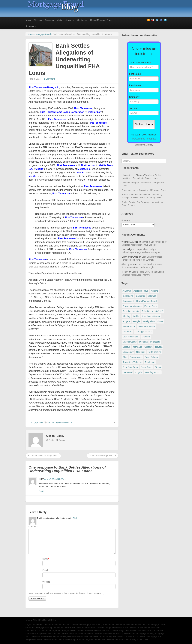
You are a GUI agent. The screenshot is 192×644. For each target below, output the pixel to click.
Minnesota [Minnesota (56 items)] (155, 342)
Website (46, 582)
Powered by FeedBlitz (144, 139)
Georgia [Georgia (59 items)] (136, 321)
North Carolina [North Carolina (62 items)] (154, 352)
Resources (31, 26)
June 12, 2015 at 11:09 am (55, 479)
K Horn (125, 272)
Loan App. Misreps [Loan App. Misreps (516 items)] (143, 332)
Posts (51, 440)
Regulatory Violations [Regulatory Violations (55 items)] (132, 362)
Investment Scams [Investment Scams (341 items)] (147, 326)
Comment (33, 527)
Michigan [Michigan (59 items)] (143, 342)
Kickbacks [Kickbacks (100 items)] (127, 332)
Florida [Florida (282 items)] (136, 316)
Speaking (49, 20)
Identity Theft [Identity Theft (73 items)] (149, 321)
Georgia (51, 422)
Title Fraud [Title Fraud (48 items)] (127, 372)
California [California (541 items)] (140, 296)
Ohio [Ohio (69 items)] (125, 357)
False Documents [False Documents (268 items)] (131, 311)
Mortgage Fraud (37, 422)
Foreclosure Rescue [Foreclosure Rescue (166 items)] (151, 316)
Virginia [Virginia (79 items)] (139, 372)
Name (45, 559)
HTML (74, 518)
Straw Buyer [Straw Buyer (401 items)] (147, 367)
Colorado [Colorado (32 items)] (152, 296)
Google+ (63, 440)
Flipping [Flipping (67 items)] (126, 316)
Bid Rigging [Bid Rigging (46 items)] (128, 296)
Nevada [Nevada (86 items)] (159, 347)
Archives (126, 220)
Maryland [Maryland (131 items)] (146, 337)
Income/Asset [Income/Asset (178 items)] (129, 326)
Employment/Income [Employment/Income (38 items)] (132, 306)
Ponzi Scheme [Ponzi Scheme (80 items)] (152, 357)
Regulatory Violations (63, 422)
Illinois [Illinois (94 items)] (160, 321)
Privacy (150, 145)
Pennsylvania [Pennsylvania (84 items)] (136, 357)
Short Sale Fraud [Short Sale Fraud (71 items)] (130, 367)
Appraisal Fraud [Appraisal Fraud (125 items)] (141, 291)
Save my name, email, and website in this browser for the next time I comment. (65, 593)
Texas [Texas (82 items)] (158, 367)
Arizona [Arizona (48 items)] (155, 291)
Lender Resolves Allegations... (43, 456)
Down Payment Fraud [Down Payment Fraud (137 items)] (146, 301)
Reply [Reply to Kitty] (42, 491)
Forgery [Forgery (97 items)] (126, 321)
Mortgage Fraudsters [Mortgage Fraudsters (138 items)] (143, 347)
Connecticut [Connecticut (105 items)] (128, 301)
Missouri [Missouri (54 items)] (126, 347)
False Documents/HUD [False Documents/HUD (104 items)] (152, 311)
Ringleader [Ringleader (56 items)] (150, 362)
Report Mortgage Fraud (101, 20)
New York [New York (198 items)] (141, 352)
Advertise (70, 20)
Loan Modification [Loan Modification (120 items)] (131, 337)
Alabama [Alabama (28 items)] (127, 291)
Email (45, 570)
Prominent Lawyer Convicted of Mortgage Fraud (144, 190)
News (28, 20)
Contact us (82, 20)
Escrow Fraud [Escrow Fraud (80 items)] (151, 306)
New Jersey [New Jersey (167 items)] (128, 352)
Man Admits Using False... (103, 456)
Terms (142, 145)
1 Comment (49, 79)
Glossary (38, 20)
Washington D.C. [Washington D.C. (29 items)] (153, 372)
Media (60, 20)
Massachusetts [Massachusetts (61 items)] (130, 342)
